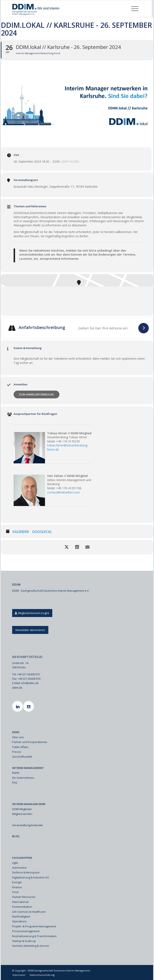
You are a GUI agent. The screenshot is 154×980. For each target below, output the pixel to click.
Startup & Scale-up (24, 941)
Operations (19, 921)
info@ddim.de (30, 683)
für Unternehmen (23, 778)
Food (15, 892)
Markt (16, 773)
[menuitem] (135, 9)
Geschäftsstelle (22, 757)
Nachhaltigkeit (21, 916)
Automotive (19, 868)
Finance (17, 887)
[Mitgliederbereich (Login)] (32, 613)
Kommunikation (22, 907)
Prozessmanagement (26, 931)
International (20, 902)
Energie (17, 882)
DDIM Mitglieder (22, 809)
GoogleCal (42, 532)
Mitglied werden (22, 814)
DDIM (16, 732)
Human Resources (24, 897)
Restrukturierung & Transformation (34, 936)
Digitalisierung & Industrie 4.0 (30, 877)
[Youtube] (29, 706)
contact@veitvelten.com (63, 492)
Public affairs (20, 747)
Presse (17, 752)
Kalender (21, 532)
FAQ (15, 782)
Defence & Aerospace (26, 872)
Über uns (18, 737)
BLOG (16, 836)
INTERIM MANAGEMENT (28, 768)
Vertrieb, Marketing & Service (31, 946)
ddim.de (17, 688)
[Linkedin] (18, 706)
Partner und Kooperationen (30, 742)
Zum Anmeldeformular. (37, 394)
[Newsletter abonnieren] (30, 630)
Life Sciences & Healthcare (29, 912)
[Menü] (135, 9)
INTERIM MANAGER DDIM (29, 804)
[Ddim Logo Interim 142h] (64, 9)
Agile (15, 863)
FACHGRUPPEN (22, 858)
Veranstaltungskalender (28, 825)
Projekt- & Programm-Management (34, 926)
